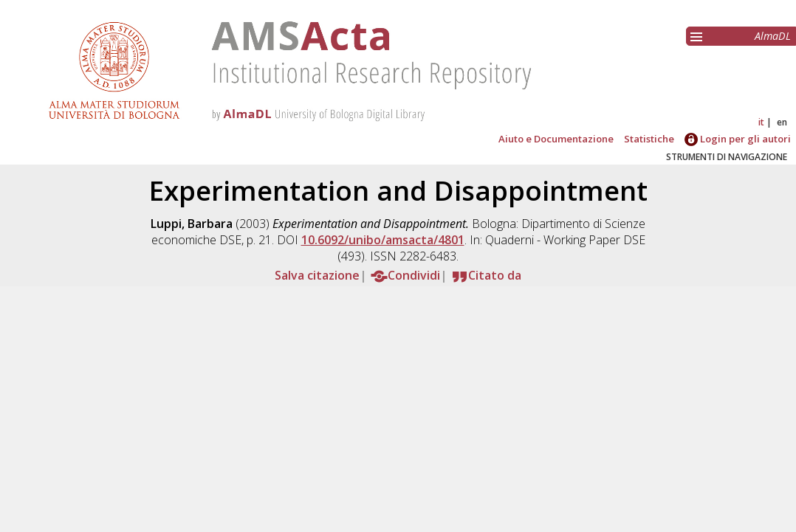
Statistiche (649, 139)
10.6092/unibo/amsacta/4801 (383, 240)
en (782, 122)
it (761, 122)
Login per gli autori (738, 139)
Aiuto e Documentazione (556, 139)
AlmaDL (773, 36)
